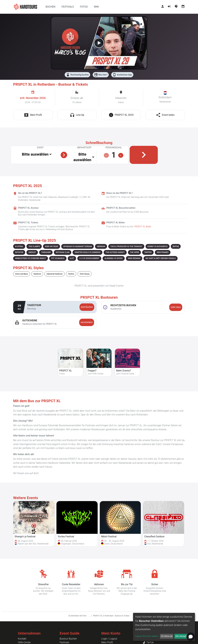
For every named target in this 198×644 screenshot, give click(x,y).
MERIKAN (101, 246)
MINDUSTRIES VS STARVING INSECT (31, 258)
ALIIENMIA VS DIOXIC (114, 258)
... (90, 616)
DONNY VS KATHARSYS (158, 246)
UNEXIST (32, 252)
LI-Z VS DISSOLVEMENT (89, 258)
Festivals (65, 642)
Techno (71, 274)
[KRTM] (176, 246)
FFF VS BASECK (58, 258)
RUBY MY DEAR (52, 246)
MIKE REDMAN (134, 258)
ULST (72, 258)
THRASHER (46, 252)
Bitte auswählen (35, 154)
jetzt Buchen (87, 307)
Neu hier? (101, 75)
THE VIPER (135, 252)
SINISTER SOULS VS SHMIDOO (87, 252)
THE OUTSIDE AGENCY (115, 252)
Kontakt (22, 639)
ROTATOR (19, 252)
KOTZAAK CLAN (63, 252)
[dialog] (164, 627)
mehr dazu (176, 307)
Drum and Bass (22, 274)
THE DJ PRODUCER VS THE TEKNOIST (126, 246)
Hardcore (37, 274)
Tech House (85, 274)
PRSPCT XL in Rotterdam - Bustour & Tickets (111, 616)
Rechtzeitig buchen (77, 75)
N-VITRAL (19, 246)
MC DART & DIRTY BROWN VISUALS (161, 258)
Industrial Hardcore (55, 274)
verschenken (87, 322)
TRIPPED (148, 252)
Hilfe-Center (24, 642)
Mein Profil (107, 642)
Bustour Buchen (68, 639)
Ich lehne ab (167, 636)
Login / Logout (109, 639)
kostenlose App (122, 75)
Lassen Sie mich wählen (147, 636)
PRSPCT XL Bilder (143, 227)
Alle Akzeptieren (183, 636)
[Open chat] (191, 637)
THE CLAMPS (34, 246)
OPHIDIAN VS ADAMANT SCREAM (78, 246)
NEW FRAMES (163, 252)
